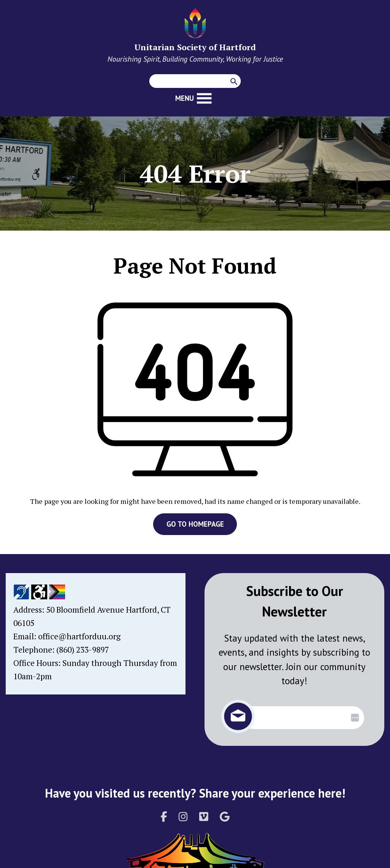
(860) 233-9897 (83, 650)
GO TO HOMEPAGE (195, 524)
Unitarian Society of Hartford (195, 47)
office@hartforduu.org (79, 636)
